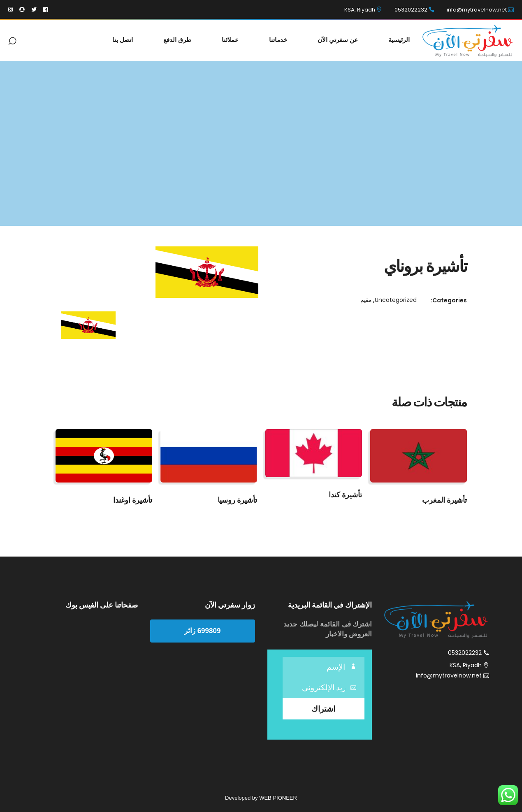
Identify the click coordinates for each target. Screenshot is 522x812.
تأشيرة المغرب (444, 500)
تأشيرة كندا (345, 495)
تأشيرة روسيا (237, 500)
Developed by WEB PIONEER (261, 798)
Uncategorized (396, 300)
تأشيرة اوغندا (133, 500)
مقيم (366, 300)
